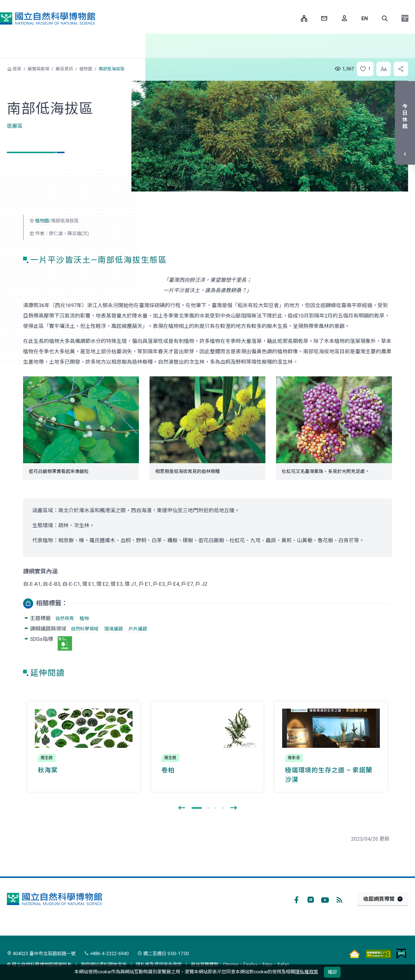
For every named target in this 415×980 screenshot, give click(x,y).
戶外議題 (138, 629)
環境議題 (114, 629)
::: (292, 18)
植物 (84, 618)
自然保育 (65, 618)
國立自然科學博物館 (48, 18)
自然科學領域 (85, 629)
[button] (385, 18)
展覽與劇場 (38, 69)
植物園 (86, 69)
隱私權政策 (307, 972)
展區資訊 (64, 69)
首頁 (17, 69)
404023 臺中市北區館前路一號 (41, 954)
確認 (332, 972)
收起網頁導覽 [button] (379, 899)
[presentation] (182, 808)
